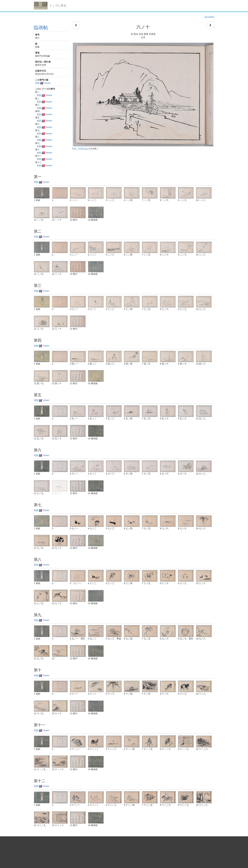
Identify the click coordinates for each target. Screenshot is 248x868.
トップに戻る (58, 6)
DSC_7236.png (80, 149)
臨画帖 (41, 27)
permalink (209, 17)
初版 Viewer (43, 83)
